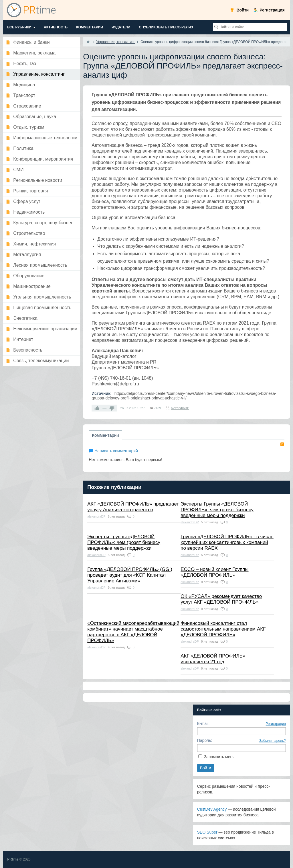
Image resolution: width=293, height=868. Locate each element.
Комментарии (105, 435)
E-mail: (203, 723)
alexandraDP (180, 408)
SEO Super (207, 832)
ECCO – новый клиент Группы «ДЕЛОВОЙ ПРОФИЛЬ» (214, 572)
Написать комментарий (116, 451)
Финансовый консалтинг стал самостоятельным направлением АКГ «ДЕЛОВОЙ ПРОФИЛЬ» (223, 629)
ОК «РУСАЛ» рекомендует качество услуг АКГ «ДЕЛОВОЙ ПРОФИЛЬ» (221, 599)
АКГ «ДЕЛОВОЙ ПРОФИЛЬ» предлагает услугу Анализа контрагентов (133, 507)
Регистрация (276, 724)
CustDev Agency (212, 809)
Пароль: (205, 740)
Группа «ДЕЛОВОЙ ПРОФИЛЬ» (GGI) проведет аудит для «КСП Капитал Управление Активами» (130, 575)
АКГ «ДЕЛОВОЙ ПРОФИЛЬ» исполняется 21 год (213, 659)
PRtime (13, 859)
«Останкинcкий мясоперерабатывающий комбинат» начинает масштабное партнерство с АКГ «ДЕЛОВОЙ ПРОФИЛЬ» (133, 632)
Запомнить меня (219, 757)
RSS (282, 444)
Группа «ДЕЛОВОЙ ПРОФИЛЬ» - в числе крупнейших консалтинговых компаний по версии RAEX (227, 542)
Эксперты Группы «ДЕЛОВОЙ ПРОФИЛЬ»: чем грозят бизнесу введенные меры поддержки (217, 510)
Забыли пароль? (273, 741)
